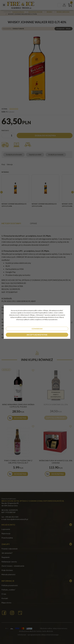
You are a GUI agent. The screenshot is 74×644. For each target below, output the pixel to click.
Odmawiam (37, 329)
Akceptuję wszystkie (37, 335)
